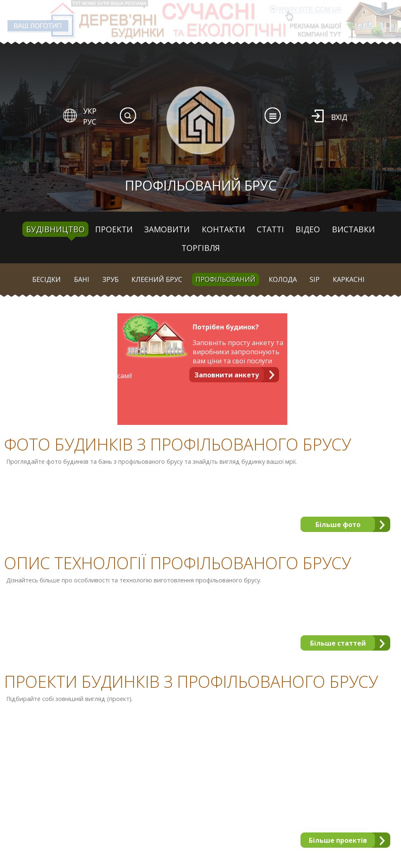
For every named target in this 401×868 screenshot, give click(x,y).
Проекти (114, 229)
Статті (270, 229)
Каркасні (349, 279)
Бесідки (47, 279)
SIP (315, 279)
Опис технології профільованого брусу (178, 563)
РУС (90, 122)
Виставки (353, 229)
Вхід (339, 117)
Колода (283, 279)
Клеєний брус (157, 279)
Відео (308, 229)
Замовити (167, 229)
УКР (90, 111)
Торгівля (201, 248)
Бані (82, 279)
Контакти (223, 229)
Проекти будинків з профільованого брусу (191, 682)
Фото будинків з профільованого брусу (178, 444)
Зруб (111, 279)
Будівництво (55, 229)
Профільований (226, 279)
